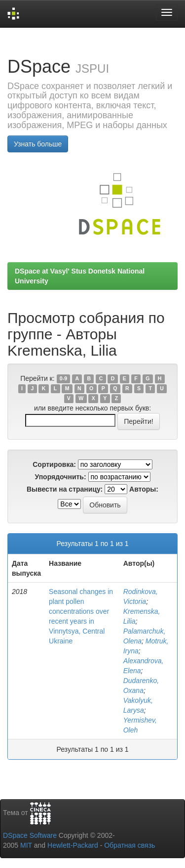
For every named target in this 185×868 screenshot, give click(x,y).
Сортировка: (54, 464)
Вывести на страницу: (65, 489)
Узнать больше (38, 144)
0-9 (63, 379)
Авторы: (144, 489)
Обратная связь (129, 845)
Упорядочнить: (60, 477)
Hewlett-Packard (73, 845)
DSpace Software (30, 835)
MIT (26, 845)
